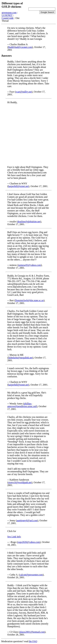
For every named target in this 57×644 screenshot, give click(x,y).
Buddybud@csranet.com (20, 47)
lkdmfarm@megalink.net (20, 358)
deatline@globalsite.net (29, 222)
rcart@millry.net (24, 92)
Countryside (8, 18)
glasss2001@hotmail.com (32, 632)
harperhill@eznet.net (18, 186)
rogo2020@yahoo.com (29, 542)
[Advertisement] (28, 135)
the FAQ (33, 641)
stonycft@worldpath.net (20, 482)
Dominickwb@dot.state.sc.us (29, 300)
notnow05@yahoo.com (30, 265)
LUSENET (7, 15)
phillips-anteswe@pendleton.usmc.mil (22, 405)
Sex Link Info (14, 537)
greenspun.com (9, 13)
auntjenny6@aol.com (27, 520)
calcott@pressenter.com (31, 575)
